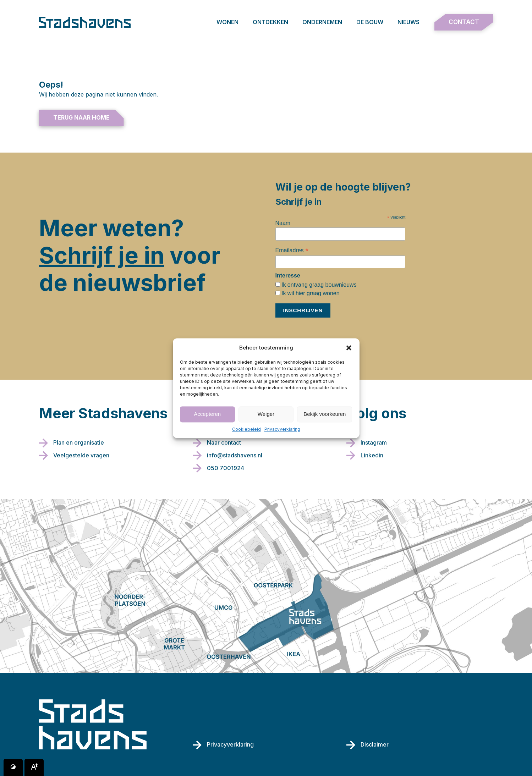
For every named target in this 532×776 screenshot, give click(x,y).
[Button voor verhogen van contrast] (13, 767)
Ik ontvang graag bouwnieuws (318, 285)
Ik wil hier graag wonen (310, 293)
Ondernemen (322, 22)
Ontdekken (270, 22)
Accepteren (207, 414)
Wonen (227, 22)
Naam (283, 223)
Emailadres (292, 250)
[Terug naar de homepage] (85, 22)
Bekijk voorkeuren (325, 414)
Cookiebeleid (246, 429)
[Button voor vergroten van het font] (34, 767)
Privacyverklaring (282, 429)
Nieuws (408, 22)
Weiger (266, 414)
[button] (349, 348)
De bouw (370, 22)
